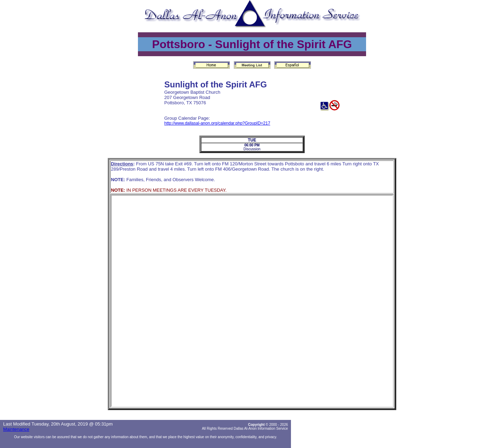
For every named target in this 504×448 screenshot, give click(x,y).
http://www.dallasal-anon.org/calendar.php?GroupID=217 (217, 123)
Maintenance (16, 429)
